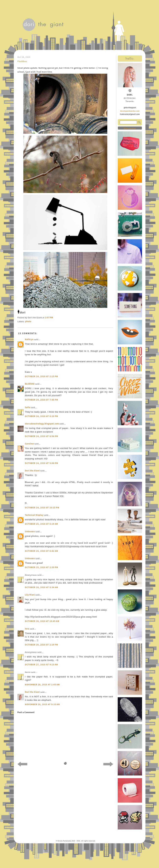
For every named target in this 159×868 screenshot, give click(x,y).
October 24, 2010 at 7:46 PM (42, 400)
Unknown (30, 531)
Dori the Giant (32, 471)
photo (28, 321)
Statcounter (130, 128)
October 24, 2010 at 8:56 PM (42, 436)
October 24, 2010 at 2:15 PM (42, 376)
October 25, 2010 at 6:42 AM (42, 551)
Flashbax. (23, 61)
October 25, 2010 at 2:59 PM (42, 567)
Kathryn (29, 339)
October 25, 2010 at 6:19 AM (42, 524)
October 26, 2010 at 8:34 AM (42, 587)
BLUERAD (30, 384)
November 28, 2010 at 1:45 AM (42, 685)
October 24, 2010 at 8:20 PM (42, 416)
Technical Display (34, 515)
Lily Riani (30, 595)
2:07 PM (49, 318)
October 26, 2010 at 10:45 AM (42, 621)
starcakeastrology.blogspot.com (42, 424)
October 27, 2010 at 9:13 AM (42, 665)
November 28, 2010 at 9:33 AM (42, 704)
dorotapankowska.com (130, 111)
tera (27, 629)
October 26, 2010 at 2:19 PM (42, 645)
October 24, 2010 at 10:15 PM (42, 508)
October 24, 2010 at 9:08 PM (42, 463)
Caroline (29, 444)
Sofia (28, 407)
